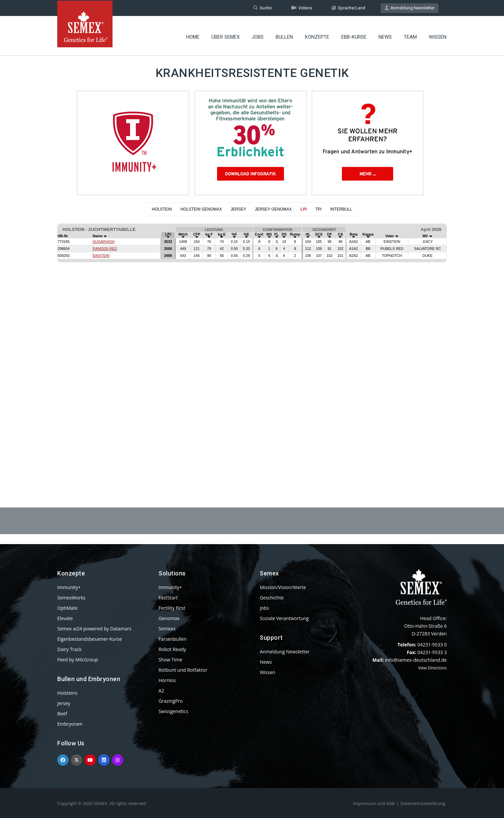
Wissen (438, 35)
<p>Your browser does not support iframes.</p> (252, 346)
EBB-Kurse (354, 35)
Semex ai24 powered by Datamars (94, 629)
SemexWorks (71, 598)
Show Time (170, 660)
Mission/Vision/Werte (283, 587)
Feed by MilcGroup (78, 660)
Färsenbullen (173, 639)
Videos (302, 8)
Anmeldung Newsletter (410, 8)
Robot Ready (172, 649)
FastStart (168, 598)
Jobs (258, 35)
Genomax (169, 618)
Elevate (65, 618)
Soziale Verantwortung (284, 618)
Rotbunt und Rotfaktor (183, 670)
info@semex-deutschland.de (416, 660)
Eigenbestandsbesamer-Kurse (90, 639)
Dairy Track (69, 649)
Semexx (167, 629)
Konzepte (317, 35)
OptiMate (67, 608)
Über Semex (226, 35)
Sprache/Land (348, 8)
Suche (262, 8)
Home (193, 35)
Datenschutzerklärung (423, 803)
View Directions (432, 668)
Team (410, 35)
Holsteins (67, 693)
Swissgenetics (173, 711)
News (385, 35)
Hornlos (167, 680)
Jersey (64, 703)
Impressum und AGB (374, 803)
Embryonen (70, 724)
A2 (161, 691)
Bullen (284, 35)
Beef (62, 714)
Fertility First (172, 608)
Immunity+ (69, 587)
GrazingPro (171, 701)
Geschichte (272, 598)
